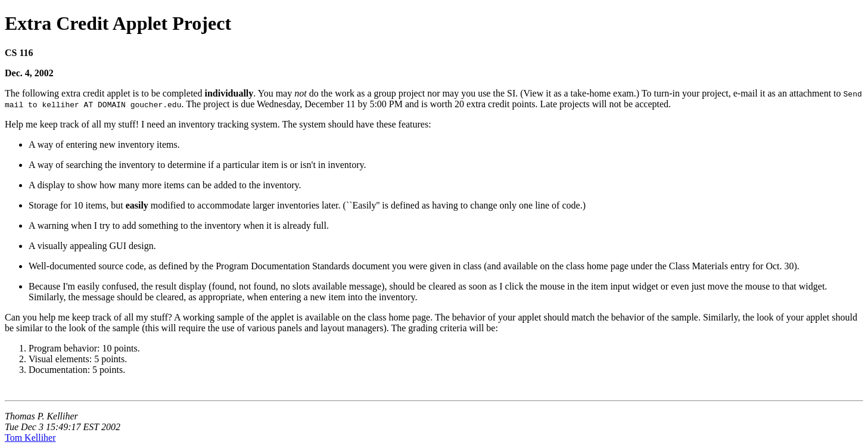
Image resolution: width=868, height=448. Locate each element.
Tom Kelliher (30, 438)
